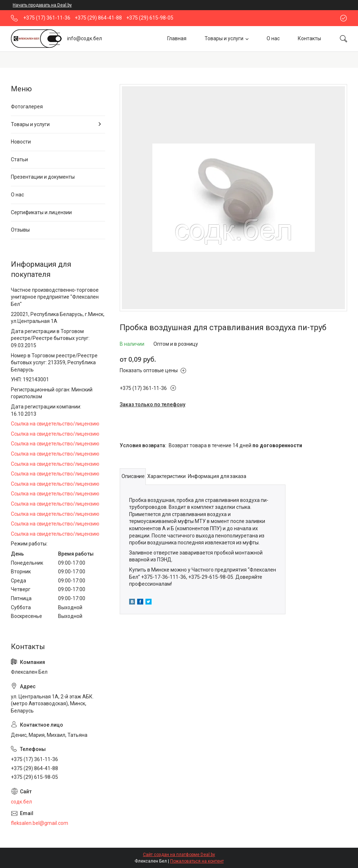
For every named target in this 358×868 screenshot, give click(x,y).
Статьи (19, 159)
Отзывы (20, 230)
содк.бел (21, 802)
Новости (21, 142)
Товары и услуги (224, 38)
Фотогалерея (27, 107)
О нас (273, 38)
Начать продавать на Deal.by (42, 5)
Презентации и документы (43, 177)
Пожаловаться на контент (197, 861)
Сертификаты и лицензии (41, 212)
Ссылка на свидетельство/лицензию (55, 424)
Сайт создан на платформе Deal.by (179, 855)
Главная (177, 38)
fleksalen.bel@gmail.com (40, 823)
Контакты (309, 38)
